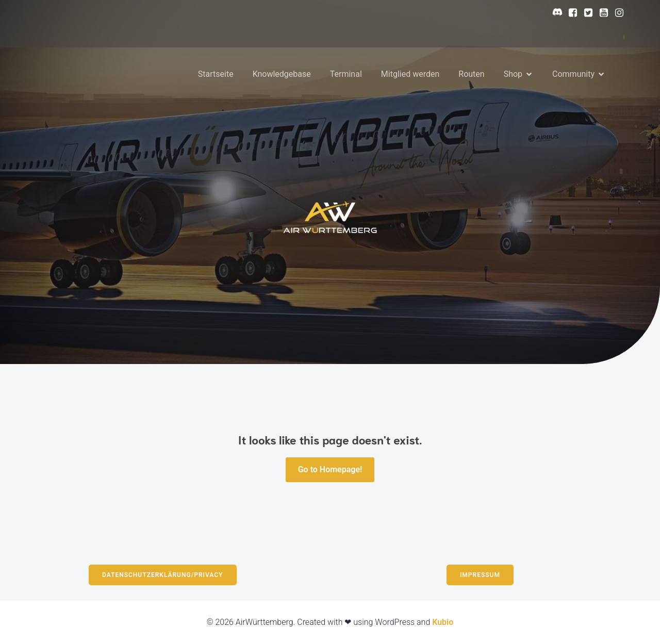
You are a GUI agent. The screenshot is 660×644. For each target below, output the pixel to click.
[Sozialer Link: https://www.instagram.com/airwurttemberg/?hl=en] (617, 13)
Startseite (216, 74)
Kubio (443, 622)
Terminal (346, 74)
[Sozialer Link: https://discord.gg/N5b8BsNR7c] (555, 13)
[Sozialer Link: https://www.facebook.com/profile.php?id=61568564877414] (570, 13)
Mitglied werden (410, 74)
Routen (471, 74)
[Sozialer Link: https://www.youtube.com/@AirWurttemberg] (601, 13)
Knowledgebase (282, 74)
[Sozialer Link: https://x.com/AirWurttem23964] (586, 13)
